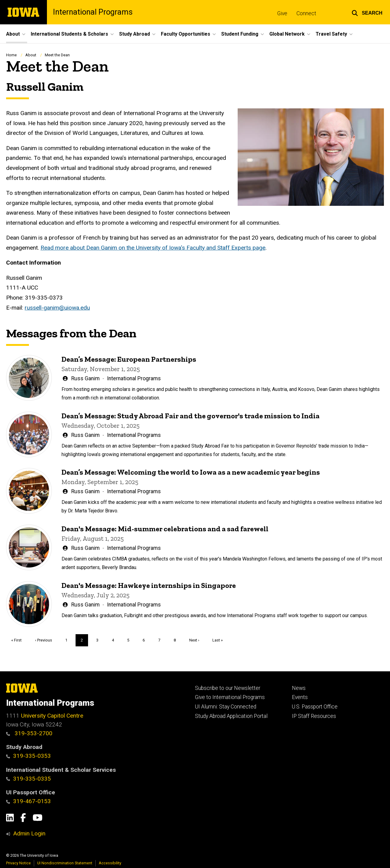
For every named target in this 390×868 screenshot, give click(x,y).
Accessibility (110, 863)
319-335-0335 (28, 779)
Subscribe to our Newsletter (228, 688)
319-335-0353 (28, 756)
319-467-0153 (28, 801)
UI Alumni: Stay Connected (226, 707)
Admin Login (29, 833)
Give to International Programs (230, 697)
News (299, 688)
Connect (306, 13)
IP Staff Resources (314, 716)
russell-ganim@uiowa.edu (57, 307)
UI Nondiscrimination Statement (65, 863)
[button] (367, 12)
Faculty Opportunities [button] (186, 34)
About (31, 55)
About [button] (13, 34)
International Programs (93, 12)
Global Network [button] (287, 34)
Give (282, 13)
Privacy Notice (18, 863)
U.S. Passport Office (315, 707)
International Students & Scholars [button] (69, 34)
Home (11, 55)
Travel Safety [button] (331, 34)
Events (300, 697)
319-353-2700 (29, 733)
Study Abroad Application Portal (231, 716)
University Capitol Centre (52, 716)
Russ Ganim (85, 378)
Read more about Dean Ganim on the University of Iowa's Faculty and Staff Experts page (153, 248)
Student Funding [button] (240, 34)
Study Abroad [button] (135, 34)
